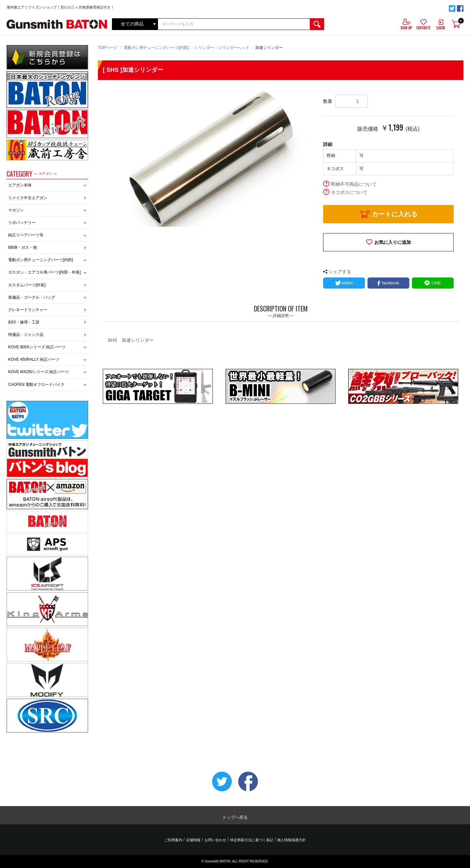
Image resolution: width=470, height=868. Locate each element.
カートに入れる (395, 214)
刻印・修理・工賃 (24, 322)
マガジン (16, 210)
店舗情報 (193, 840)
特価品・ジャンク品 (26, 335)
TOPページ (108, 48)
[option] (211, 158)
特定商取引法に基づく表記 (252, 840)
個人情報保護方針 (291, 840)
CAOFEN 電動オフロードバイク (36, 385)
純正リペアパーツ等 (26, 235)
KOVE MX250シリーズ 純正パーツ (39, 372)
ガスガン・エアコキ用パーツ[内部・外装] (45, 272)
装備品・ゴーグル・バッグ (32, 297)
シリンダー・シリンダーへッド (222, 48)
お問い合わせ (215, 840)
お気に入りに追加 (393, 242)
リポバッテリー (22, 223)
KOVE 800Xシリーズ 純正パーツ (37, 347)
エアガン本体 (20, 185)
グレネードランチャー (28, 310)
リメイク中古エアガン (28, 198)
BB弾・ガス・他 (23, 247)
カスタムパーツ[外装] (27, 285)
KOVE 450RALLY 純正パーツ (34, 359)
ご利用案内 (173, 840)
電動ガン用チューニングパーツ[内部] (41, 260)
